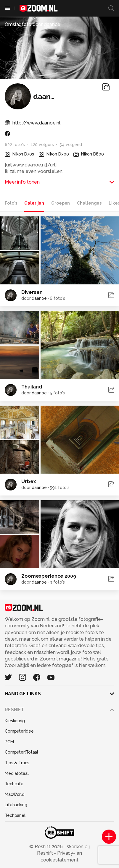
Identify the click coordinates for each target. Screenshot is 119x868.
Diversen (32, 292)
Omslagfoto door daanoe (33, 24)
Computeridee (19, 731)
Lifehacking (16, 805)
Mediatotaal (17, 773)
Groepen (61, 203)
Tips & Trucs (17, 763)
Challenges (89, 203)
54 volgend (71, 145)
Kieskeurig (15, 721)
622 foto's (15, 145)
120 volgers (42, 145)
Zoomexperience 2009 (49, 576)
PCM (9, 742)
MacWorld (15, 794)
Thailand (32, 387)
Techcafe (14, 784)
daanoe (39, 298)
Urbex (29, 481)
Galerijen (34, 203)
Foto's (11, 203)
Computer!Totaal (21, 752)
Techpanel (15, 815)
